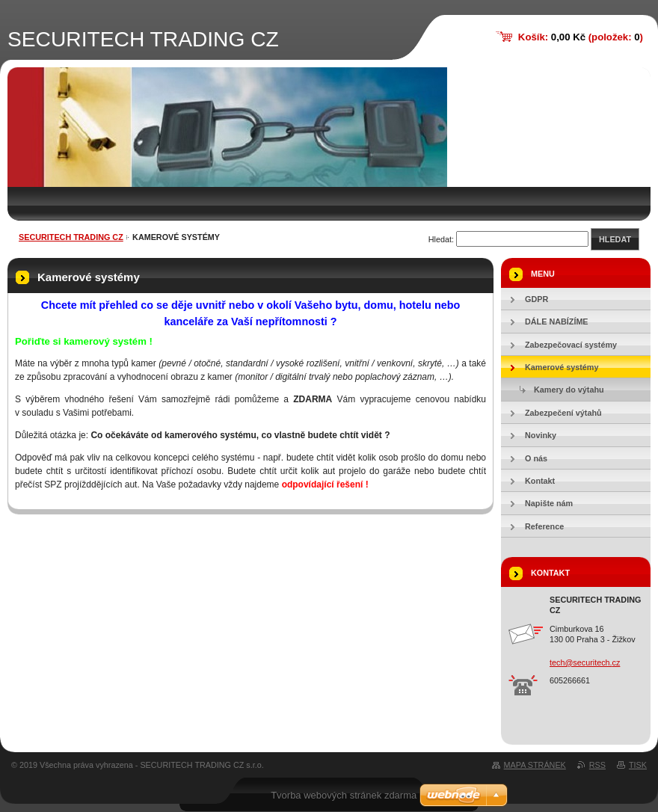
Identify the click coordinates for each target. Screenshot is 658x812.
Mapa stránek (535, 765)
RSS (597, 765)
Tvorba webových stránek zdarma (344, 795)
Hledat (615, 239)
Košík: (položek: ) (581, 37)
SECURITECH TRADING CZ (71, 237)
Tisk (638, 765)
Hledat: (441, 239)
